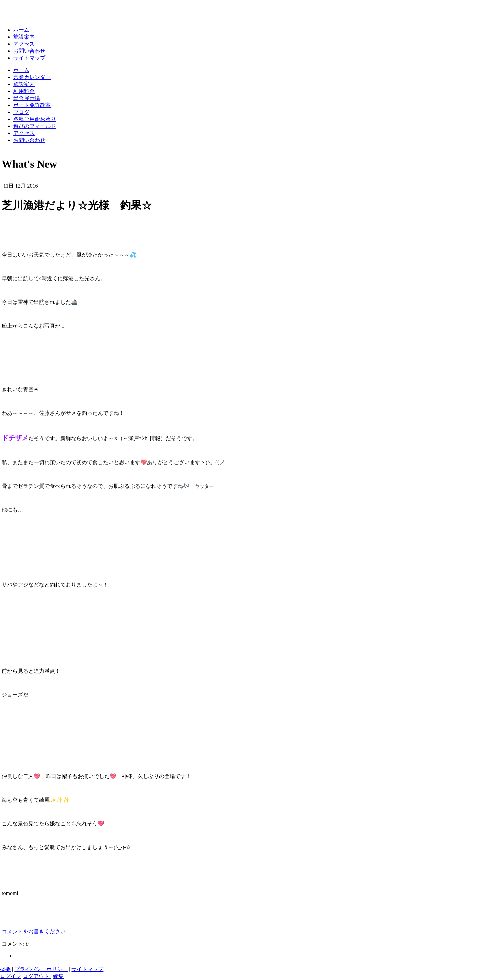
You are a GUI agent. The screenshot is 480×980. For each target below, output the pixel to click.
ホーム (21, 30)
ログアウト (37, 976)
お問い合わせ (29, 51)
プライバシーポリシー (41, 969)
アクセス (24, 44)
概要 (5, 969)
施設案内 (24, 37)
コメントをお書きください (34, 932)
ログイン (11, 976)
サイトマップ (29, 58)
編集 (58, 976)
